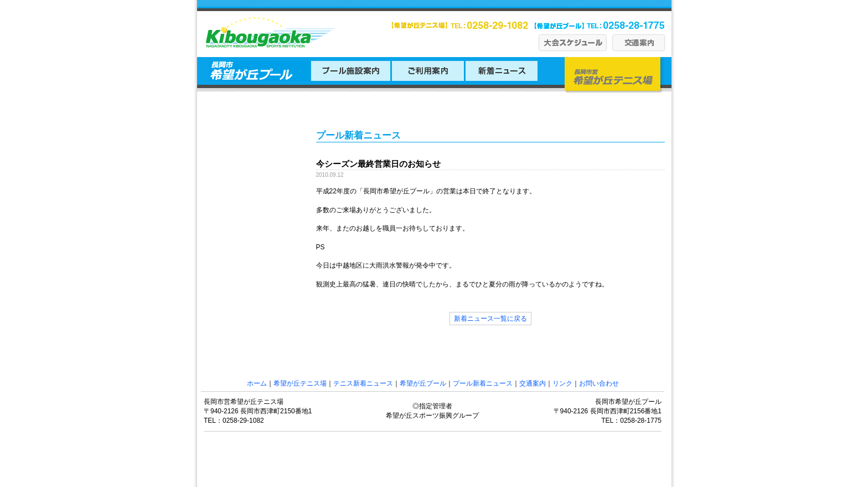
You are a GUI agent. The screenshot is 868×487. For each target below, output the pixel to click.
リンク (562, 383)
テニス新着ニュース (363, 383)
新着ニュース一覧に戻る (490, 319)
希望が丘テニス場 (300, 383)
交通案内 (533, 383)
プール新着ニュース (483, 383)
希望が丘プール (423, 383)
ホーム (257, 383)
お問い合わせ (599, 383)
